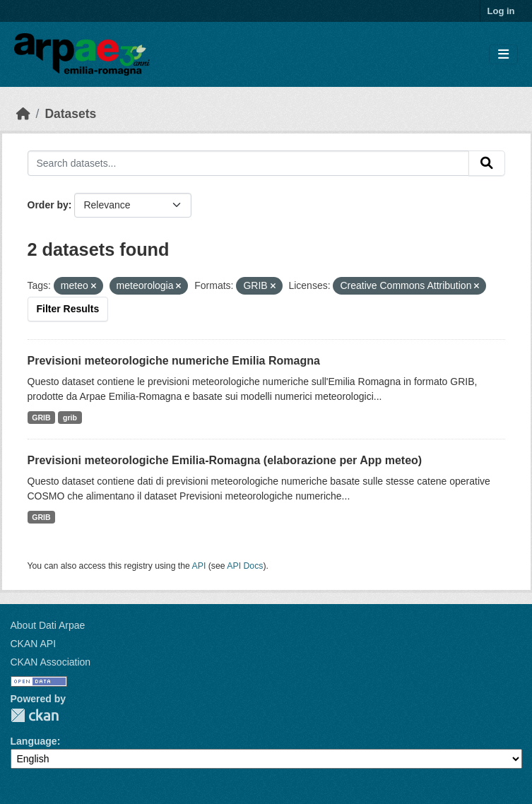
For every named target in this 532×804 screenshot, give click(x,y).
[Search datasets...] (248, 163)
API (199, 566)
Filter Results (68, 309)
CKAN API (34, 644)
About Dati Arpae (48, 625)
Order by (48, 205)
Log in (501, 11)
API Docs (245, 566)
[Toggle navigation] (503, 55)
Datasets (70, 114)
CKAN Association (51, 662)
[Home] (23, 114)
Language (34, 741)
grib (70, 418)
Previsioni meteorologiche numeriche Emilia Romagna (174, 361)
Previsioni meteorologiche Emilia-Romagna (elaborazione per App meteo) (225, 460)
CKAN (35, 715)
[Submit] (487, 163)
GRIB (41, 418)
